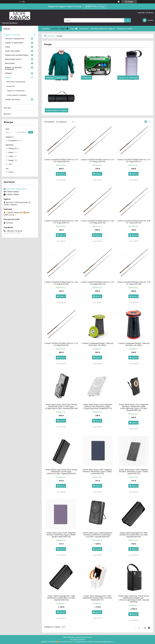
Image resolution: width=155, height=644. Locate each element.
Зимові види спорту (13, 59)
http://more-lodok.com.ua (16, 189)
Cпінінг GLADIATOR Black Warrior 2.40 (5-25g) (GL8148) (61, 283)
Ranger (8, 77)
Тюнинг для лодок (13, 100)
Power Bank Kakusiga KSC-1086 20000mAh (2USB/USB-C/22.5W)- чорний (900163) (134, 535)
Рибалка (8, 73)
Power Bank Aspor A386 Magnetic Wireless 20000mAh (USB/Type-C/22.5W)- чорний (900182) (97, 535)
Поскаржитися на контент (84, 642)
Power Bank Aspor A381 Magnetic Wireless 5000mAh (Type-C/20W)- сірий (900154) (134, 471)
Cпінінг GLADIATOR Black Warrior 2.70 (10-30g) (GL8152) (97, 283)
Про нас (7, 108)
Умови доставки (125, 28)
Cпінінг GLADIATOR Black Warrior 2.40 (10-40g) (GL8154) (97, 222)
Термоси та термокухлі (128, 78)
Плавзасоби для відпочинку (17, 55)
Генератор (87, 78)
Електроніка (10, 63)
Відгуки (7, 114)
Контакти (84, 28)
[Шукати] (128, 20)
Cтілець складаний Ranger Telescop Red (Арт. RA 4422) (134, 344)
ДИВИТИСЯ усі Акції (95, 6)
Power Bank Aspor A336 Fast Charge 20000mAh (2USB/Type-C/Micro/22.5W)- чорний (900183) (61, 471)
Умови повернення (50, 34)
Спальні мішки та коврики (57, 110)
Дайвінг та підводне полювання (13, 68)
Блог (73, 28)
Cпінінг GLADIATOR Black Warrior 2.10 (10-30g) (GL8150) (61, 160)
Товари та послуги (12, 35)
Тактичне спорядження (15, 39)
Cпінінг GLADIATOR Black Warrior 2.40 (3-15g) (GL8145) (134, 222)
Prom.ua (89, 637)
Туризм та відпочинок (14, 43)
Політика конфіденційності (104, 642)
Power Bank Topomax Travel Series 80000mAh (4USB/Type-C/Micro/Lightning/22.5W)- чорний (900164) (134, 599)
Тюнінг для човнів (12, 51)
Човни (7, 47)
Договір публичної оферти (103, 28)
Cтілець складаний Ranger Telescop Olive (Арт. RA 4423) (97, 344)
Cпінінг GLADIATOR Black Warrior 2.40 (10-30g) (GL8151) (61, 222)
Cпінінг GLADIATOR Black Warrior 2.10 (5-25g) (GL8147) (134, 160)
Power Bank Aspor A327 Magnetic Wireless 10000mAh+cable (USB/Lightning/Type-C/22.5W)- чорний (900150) (134, 407)
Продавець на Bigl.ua (78, 639)
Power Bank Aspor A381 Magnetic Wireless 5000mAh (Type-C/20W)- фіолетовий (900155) (61, 535)
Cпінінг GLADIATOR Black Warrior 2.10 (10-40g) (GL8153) (97, 160)
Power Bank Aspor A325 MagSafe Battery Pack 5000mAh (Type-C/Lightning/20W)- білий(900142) (97, 406)
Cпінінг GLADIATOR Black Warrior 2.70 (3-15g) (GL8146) (134, 283)
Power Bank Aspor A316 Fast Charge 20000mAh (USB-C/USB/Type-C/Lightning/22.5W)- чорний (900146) (61, 406)
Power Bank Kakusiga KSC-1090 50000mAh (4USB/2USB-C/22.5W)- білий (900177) (97, 598)
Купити (62, 174)
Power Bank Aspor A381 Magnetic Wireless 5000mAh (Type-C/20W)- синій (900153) (97, 471)
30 (145, 628)
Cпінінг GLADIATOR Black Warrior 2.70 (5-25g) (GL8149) (61, 344)
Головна (45, 28)
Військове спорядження (56, 78)
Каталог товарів (59, 28)
